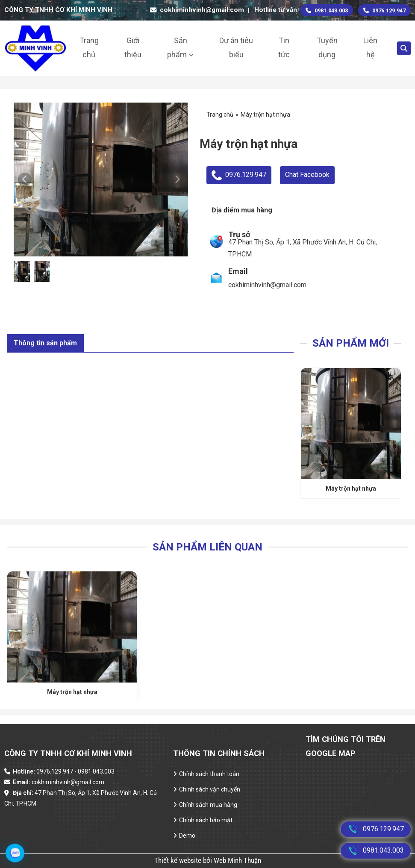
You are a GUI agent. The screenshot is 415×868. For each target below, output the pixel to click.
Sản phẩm (177, 47)
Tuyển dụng (327, 47)
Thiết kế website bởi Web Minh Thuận (208, 860)
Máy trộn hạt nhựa (351, 488)
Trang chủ (89, 47)
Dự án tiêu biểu (236, 47)
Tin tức (284, 47)
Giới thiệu (133, 47)
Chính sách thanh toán (209, 774)
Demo (187, 836)
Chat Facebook (307, 175)
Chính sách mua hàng (208, 805)
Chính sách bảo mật (206, 820)
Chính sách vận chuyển (210, 789)
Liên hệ (370, 47)
